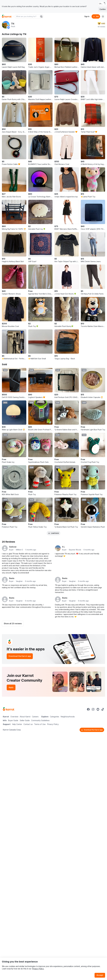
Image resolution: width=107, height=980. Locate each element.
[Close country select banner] (104, 3)
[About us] (103, 16)
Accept (100, 975)
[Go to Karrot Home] (9, 709)
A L (63, 547)
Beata (12, 578)
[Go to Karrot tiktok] (103, 709)
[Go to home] (7, 16)
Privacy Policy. (38, 969)
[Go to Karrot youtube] (98, 709)
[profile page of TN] (6, 25)
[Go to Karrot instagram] (93, 709)
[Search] (41, 16)
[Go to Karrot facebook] (88, 709)
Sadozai (13, 547)
